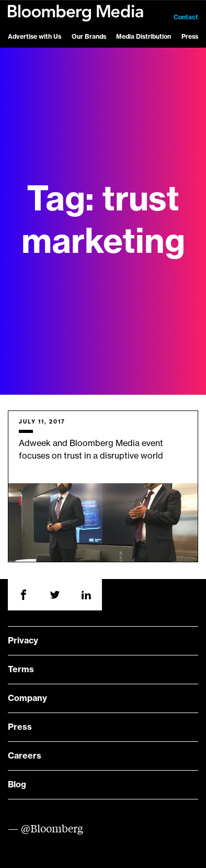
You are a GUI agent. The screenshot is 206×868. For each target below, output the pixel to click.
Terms (21, 670)
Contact (186, 17)
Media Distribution (144, 37)
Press (190, 37)
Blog (17, 785)
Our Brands (89, 37)
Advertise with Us (35, 37)
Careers (25, 756)
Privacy (23, 641)
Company (27, 698)
